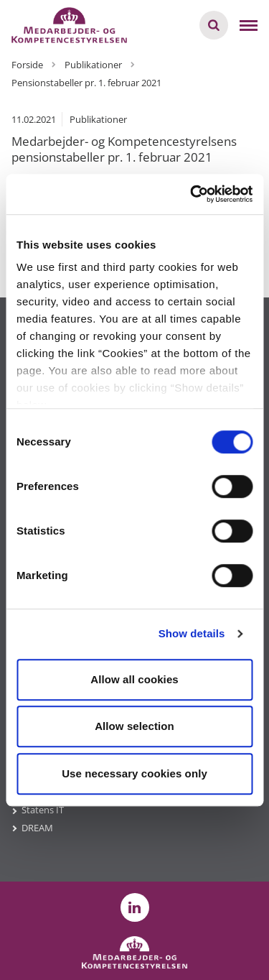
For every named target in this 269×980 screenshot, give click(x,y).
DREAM (37, 828)
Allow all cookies (134, 679)
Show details (192, 633)
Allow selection (134, 726)
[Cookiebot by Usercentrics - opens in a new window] (192, 194)
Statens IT (43, 810)
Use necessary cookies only (134, 773)
